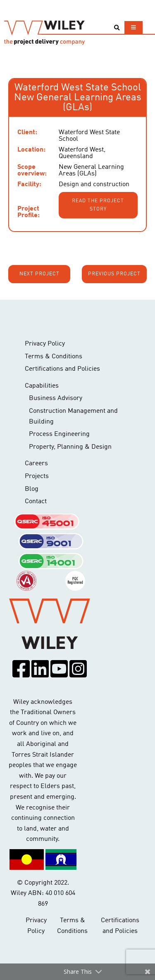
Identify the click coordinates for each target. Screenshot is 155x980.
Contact (36, 502)
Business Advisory (56, 398)
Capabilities (42, 386)
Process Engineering (59, 434)
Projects (37, 476)
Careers (36, 464)
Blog (32, 489)
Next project (39, 274)
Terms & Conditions (54, 357)
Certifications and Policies (62, 369)
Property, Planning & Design (70, 447)
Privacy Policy (45, 344)
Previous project (114, 274)
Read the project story (98, 205)
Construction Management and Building (73, 417)
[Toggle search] (117, 28)
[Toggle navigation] (134, 27)
